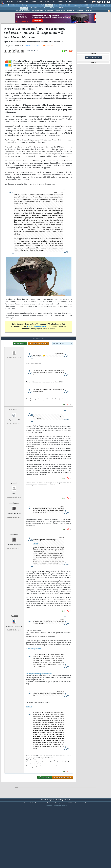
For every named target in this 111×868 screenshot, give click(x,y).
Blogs (34, 2)
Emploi (60, 2)
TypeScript (69, 8)
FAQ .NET (80, 11)
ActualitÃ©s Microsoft (23, 11)
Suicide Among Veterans (33, 676)
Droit (77, 2)
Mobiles (99, 5)
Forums (10, 2)
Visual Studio (44, 8)
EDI (69, 5)
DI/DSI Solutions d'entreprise (20, 5)
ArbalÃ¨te (36, 571)
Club (84, 2)
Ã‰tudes (69, 2)
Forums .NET (89, 11)
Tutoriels (20, 2)
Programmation (77, 5)
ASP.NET (61, 8)
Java (55, 5)
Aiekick (14, 510)
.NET (31, 8)
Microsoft (49, 5)
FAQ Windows (49, 11)
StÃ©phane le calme (33, 55)
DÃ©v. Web (62, 5)
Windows (53, 8)
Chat (41, 2)
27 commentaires (49, 55)
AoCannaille (14, 437)
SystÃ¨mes (107, 5)
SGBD (86, 5)
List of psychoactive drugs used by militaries (39, 701)
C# (75, 8)
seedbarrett (14, 530)
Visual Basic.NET (84, 8)
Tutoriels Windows (37, 11)
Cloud (33, 5)
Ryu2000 (14, 643)
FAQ (28, 2)
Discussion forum (93, 57)
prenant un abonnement (37, 336)
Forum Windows (60, 11)
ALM (42, 5)
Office (92, 5)
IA (38, 5)
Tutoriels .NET (71, 11)
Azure (93, 8)
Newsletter (50, 2)
